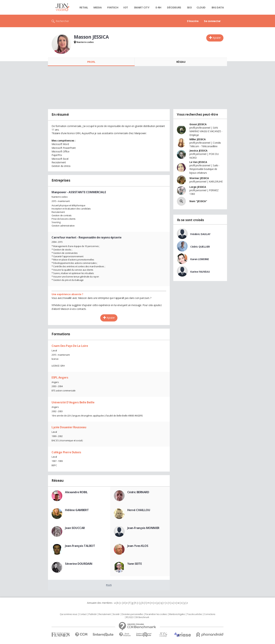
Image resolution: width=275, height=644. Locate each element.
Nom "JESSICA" (198, 201)
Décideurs (174, 7)
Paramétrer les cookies (156, 614)
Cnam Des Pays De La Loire (70, 346)
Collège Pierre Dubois (66, 452)
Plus (109, 585)
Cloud (201, 7)
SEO (189, 7)
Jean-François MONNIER (143, 528)
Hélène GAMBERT (77, 510)
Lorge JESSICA (198, 187)
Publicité (93, 614)
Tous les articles (194, 614)
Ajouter (217, 38)
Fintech (113, 7)
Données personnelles (132, 614)
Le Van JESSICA (198, 162)
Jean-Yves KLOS (138, 546)
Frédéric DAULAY (200, 234)
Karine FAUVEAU (200, 272)
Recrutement (105, 614)
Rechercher (62, 21)
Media (98, 7)
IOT (126, 7)
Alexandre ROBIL (76, 492)
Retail (84, 7)
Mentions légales (177, 614)
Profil (91, 62)
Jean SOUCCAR (75, 528)
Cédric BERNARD (138, 492)
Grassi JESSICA (198, 124)
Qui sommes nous (68, 614)
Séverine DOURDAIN (79, 564)
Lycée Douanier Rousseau (69, 427)
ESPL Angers (60, 377)
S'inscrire (193, 21)
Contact (83, 614)
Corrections (209, 614)
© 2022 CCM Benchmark (138, 617)
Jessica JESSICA (198, 151)
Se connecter (212, 21)
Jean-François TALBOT (80, 546)
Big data (218, 7)
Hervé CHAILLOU (139, 510)
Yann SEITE (135, 564)
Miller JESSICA (197, 139)
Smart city (142, 7)
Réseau (181, 62)
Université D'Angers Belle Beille (73, 402)
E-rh (158, 7)
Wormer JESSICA (199, 178)
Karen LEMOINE (200, 259)
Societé (116, 614)
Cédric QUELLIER (200, 247)
